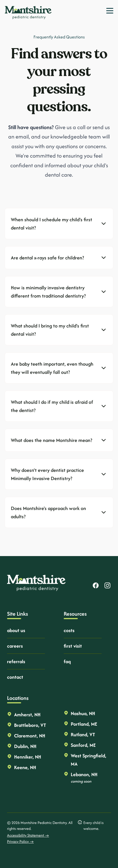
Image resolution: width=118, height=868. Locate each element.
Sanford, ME (83, 745)
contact (15, 677)
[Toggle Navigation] (110, 11)
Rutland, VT (83, 734)
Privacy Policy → (20, 841)
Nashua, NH (83, 713)
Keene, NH (25, 767)
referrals (16, 661)
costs (69, 630)
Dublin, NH (25, 746)
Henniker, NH (28, 757)
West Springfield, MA (88, 760)
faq (67, 661)
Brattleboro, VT (30, 725)
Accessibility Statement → (28, 835)
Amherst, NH (27, 715)
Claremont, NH (30, 736)
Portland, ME (84, 724)
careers (15, 646)
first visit (73, 646)
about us (16, 630)
